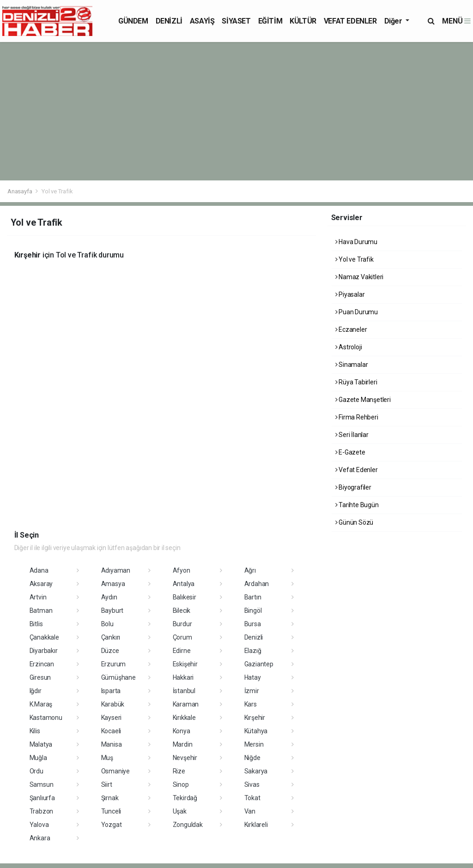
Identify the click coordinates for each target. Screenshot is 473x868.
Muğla (38, 758)
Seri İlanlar (352, 435)
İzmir (252, 691)
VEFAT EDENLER (350, 21)
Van (250, 811)
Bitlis (36, 624)
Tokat (252, 798)
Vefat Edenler (357, 470)
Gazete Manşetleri (363, 400)
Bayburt (112, 611)
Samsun (42, 784)
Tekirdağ (185, 798)
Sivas (252, 784)
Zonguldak (188, 825)
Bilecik (182, 611)
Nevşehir (185, 758)
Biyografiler (353, 487)
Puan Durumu (357, 312)
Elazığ (253, 651)
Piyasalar (350, 294)
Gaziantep (259, 664)
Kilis (35, 731)
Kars (251, 704)
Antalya (184, 584)
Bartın (253, 597)
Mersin (254, 744)
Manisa (112, 744)
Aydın (109, 597)
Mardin (183, 744)
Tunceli (111, 811)
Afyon (182, 570)
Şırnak (110, 798)
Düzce (110, 651)
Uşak (180, 811)
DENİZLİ (169, 21)
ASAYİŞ (202, 21)
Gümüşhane (118, 677)
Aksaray (41, 584)
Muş (107, 758)
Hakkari (183, 677)
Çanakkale (44, 637)
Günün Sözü (355, 522)
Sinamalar (352, 365)
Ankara (40, 838)
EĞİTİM (270, 21)
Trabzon (42, 811)
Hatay (253, 677)
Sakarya (256, 771)
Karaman (186, 704)
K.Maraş (41, 704)
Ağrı (250, 570)
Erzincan (42, 664)
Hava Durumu (357, 242)
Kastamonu (46, 718)
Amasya (113, 584)
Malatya (41, 744)
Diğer (394, 21)
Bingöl (253, 611)
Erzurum (114, 664)
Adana (39, 570)
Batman (41, 611)
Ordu (36, 771)
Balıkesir (185, 597)
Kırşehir (255, 718)
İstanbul (184, 691)
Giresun (40, 677)
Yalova (39, 825)
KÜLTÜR (303, 21)
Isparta (111, 691)
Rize (179, 771)
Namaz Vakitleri (360, 277)
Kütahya (256, 731)
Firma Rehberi (357, 417)
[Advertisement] (236, 111)
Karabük (113, 704)
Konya (182, 731)
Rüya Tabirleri (356, 382)
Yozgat (112, 825)
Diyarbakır (44, 651)
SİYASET (236, 21)
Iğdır (36, 691)
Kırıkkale (184, 718)
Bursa (253, 624)
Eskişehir (185, 664)
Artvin (38, 597)
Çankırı (111, 637)
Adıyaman (116, 570)
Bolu (107, 624)
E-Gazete (350, 452)
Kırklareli (256, 825)
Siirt (107, 784)
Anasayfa (20, 191)
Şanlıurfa (42, 798)
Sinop (181, 784)
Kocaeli (111, 731)
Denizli (254, 637)
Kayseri (112, 718)
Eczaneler (351, 329)
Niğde (252, 758)
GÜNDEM (133, 21)
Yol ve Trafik (57, 191)
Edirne (182, 651)
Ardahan (257, 584)
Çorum (182, 637)
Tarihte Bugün (357, 505)
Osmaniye (115, 771)
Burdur (182, 624)
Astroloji (349, 347)
